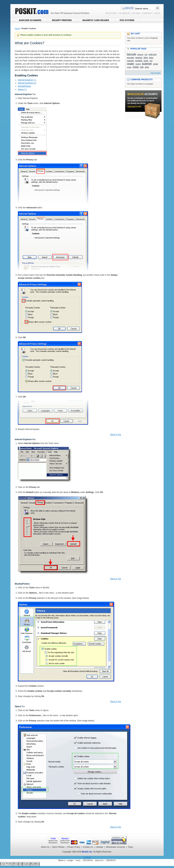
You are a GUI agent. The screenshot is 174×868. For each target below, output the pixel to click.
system (129, 67)
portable (139, 61)
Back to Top (116, 435)
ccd (146, 54)
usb (142, 67)
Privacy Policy (74, 847)
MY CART (136, 13)
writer (147, 67)
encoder (130, 57)
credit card (152, 54)
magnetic (130, 61)
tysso (136, 67)
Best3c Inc (87, 852)
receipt (138, 64)
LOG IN (157, 13)
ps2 (151, 61)
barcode (132, 54)
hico (146, 57)
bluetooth (140, 55)
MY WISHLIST (125, 13)
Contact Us (88, 847)
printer (146, 61)
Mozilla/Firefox (24, 86)
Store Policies (58, 847)
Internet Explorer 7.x (27, 80)
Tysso (130, 847)
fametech (139, 58)
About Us (45, 847)
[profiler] (87, 857)
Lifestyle (99, 847)
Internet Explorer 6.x (27, 83)
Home (17, 28)
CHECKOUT (147, 13)
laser (151, 57)
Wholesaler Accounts (116, 847)
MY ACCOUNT (111, 13)
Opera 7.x (22, 89)
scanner (147, 64)
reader (131, 64)
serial (155, 64)
